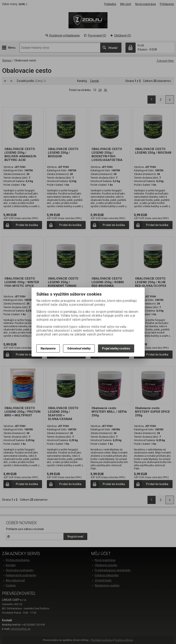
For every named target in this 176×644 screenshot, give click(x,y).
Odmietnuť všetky (79, 348)
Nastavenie (48, 348)
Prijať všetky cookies (116, 348)
